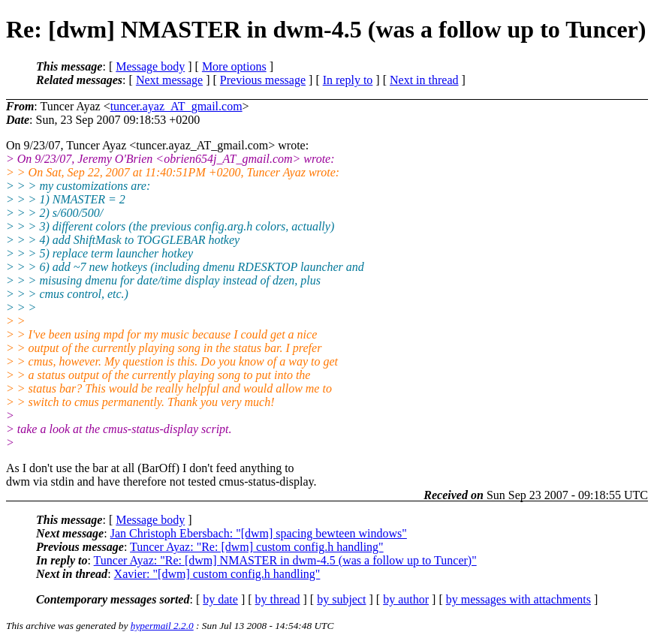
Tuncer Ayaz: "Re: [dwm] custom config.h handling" (257, 547)
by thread (278, 599)
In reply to (348, 80)
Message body (150, 66)
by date (220, 599)
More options (234, 66)
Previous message (263, 80)
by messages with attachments (518, 599)
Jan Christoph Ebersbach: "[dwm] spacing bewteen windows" (259, 533)
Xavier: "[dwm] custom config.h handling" (217, 574)
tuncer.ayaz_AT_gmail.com (176, 106)
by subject (341, 599)
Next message (169, 80)
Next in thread (424, 80)
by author (406, 599)
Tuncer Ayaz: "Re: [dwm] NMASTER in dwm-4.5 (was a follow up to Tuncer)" (285, 560)
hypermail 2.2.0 (162, 626)
